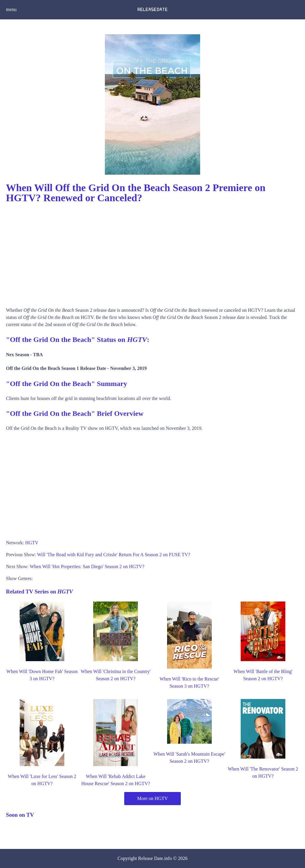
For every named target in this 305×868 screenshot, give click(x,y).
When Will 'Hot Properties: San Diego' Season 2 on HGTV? (87, 566)
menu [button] (11, 9)
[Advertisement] (152, 253)
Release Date (151, 858)
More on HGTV (152, 798)
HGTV (32, 543)
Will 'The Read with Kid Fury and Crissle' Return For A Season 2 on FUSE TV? (114, 555)
